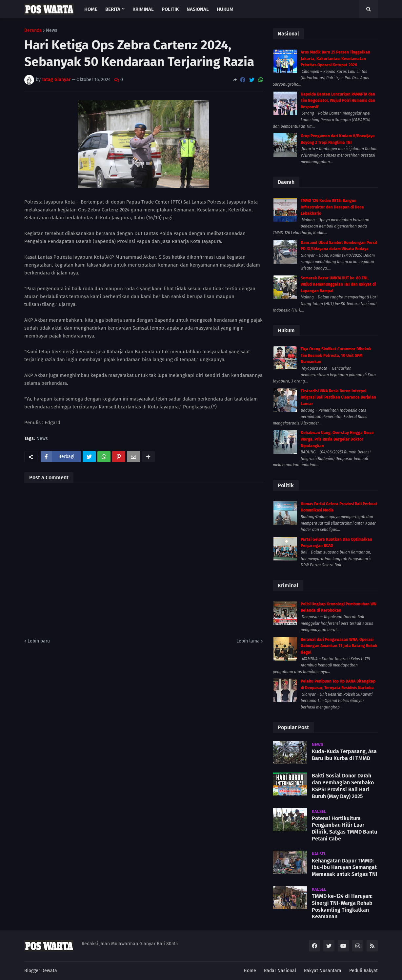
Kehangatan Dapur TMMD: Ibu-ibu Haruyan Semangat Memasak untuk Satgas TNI (345, 868)
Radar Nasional (280, 971)
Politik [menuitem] (170, 9)
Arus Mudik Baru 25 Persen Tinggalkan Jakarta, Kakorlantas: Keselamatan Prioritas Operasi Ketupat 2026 (335, 59)
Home (250, 971)
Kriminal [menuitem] (143, 9)
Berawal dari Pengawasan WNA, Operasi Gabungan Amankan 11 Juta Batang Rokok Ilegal (339, 646)
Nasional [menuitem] (198, 9)
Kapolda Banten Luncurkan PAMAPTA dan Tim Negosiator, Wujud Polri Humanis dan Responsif (338, 101)
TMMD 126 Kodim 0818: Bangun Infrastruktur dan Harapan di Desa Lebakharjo (332, 207)
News (52, 31)
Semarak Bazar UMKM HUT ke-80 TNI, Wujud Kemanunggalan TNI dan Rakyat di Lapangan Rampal (338, 284)
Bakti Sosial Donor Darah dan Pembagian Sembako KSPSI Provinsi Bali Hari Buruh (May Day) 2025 (343, 786)
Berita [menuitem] (113, 9)
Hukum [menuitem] (225, 9)
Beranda (33, 31)
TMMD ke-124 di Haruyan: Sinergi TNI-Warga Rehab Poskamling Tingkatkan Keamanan (342, 906)
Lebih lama (248, 641)
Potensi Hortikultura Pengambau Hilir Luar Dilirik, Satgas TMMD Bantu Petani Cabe (344, 828)
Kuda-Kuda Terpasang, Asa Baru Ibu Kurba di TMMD (344, 755)
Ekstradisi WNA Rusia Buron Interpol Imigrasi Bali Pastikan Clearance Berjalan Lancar (338, 397)
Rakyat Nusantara (323, 971)
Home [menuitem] (91, 9)
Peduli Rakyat (363, 971)
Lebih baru (39, 641)
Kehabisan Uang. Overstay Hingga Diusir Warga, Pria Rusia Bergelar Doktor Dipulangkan (337, 439)
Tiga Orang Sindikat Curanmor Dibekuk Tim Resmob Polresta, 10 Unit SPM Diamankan (336, 355)
